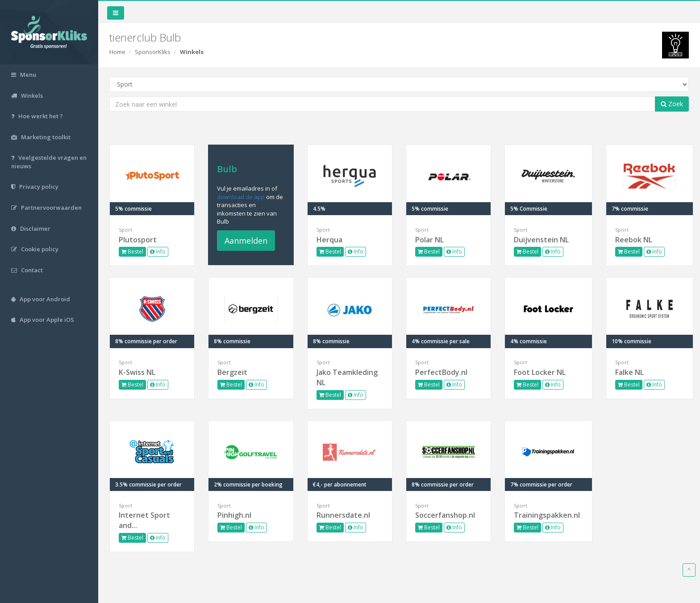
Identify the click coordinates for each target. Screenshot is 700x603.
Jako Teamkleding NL (347, 377)
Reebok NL (634, 240)
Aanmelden (246, 241)
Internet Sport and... (144, 520)
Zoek (672, 104)
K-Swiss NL (137, 372)
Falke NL (629, 372)
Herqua (329, 240)
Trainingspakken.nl (547, 515)
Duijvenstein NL (541, 240)
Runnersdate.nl (343, 515)
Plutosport (138, 240)
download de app (241, 197)
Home (117, 52)
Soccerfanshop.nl (445, 515)
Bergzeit (232, 372)
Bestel (132, 252)
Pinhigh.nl (234, 515)
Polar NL (429, 240)
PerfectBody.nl (441, 372)
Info (158, 252)
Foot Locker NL (540, 372)
